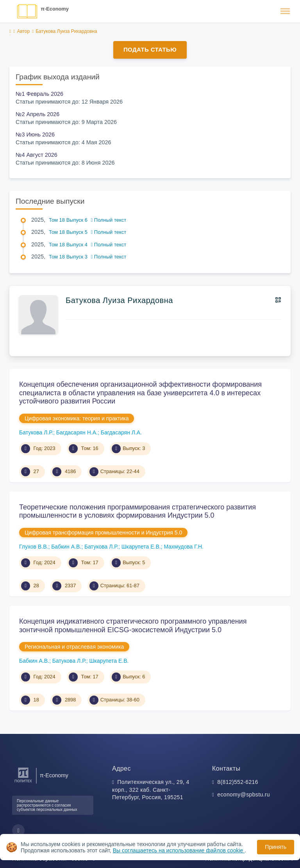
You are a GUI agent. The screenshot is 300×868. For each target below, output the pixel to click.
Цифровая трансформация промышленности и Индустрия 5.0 (103, 533)
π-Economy (55, 9)
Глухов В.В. (34, 547)
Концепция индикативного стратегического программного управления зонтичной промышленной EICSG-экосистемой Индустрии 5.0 (133, 626)
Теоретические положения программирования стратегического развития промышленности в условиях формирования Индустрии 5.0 (137, 511)
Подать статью (150, 49)
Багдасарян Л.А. (121, 432)
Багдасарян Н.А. (77, 432)
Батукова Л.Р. (36, 432)
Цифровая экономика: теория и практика (77, 418)
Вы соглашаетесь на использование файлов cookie (179, 850)
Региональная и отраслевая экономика (74, 647)
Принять (276, 847)
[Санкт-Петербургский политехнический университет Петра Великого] (23, 783)
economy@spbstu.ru (244, 794)
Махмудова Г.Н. (184, 547)
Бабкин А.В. (66, 547)
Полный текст (109, 220)
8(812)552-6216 (238, 782)
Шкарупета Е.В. (141, 547)
